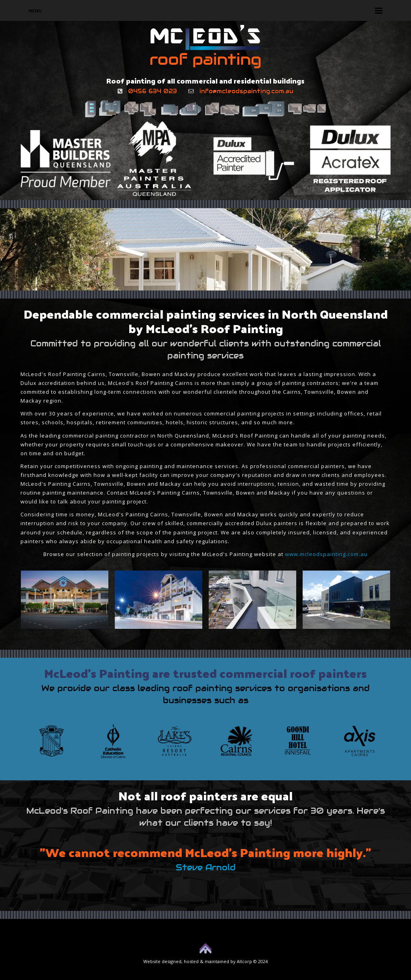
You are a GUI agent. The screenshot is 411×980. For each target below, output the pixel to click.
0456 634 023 (153, 91)
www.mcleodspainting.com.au (326, 554)
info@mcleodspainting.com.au (246, 91)
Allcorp (244, 961)
